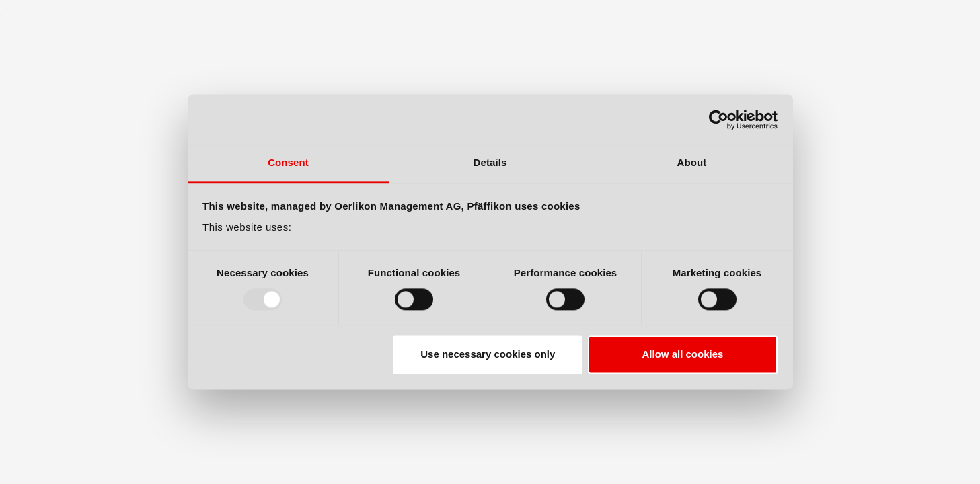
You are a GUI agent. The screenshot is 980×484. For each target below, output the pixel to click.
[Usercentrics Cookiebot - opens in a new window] (719, 120)
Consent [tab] (288, 162)
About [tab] (692, 162)
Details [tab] (490, 162)
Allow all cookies (682, 355)
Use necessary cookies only (488, 355)
